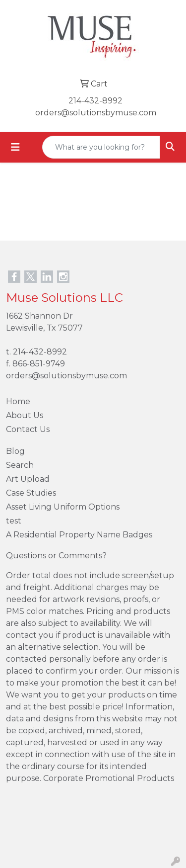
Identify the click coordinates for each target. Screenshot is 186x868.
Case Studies (31, 493)
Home (18, 401)
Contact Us (28, 429)
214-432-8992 (95, 101)
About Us (25, 415)
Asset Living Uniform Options (63, 507)
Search (20, 465)
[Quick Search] (101, 147)
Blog (15, 451)
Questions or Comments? (56, 556)
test (14, 521)
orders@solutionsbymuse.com (96, 113)
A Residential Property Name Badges (79, 535)
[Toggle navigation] (15, 147)
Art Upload (28, 479)
